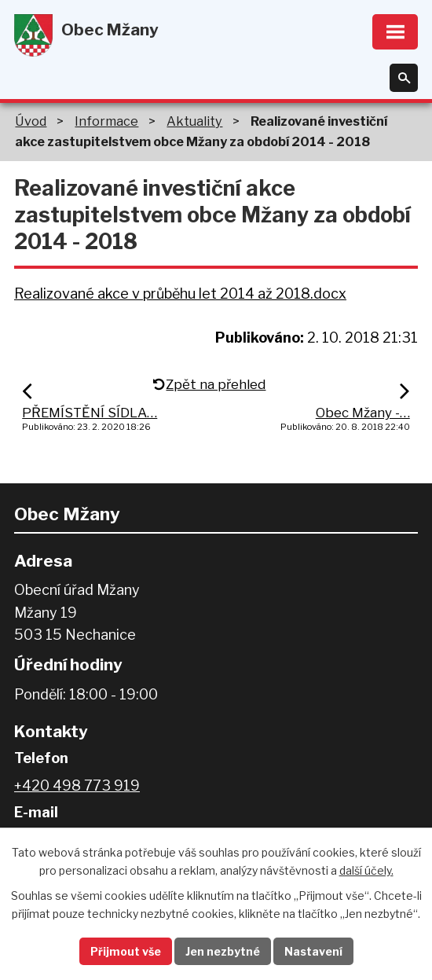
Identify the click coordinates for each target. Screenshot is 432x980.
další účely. (366, 870)
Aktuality (194, 121)
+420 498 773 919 (77, 785)
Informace (106, 121)
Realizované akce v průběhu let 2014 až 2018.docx (180, 294)
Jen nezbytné (223, 951)
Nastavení (313, 951)
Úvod (31, 121)
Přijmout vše (126, 951)
